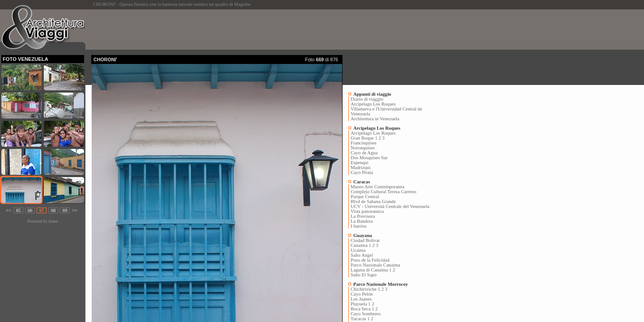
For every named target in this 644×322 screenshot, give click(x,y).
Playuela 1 (361, 304)
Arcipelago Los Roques (373, 104)
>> (75, 210)
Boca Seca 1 (362, 309)
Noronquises (363, 148)
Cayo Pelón (362, 294)
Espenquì (360, 163)
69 (65, 210)
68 (53, 210)
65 (19, 210)
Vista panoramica (367, 211)
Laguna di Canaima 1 (371, 270)
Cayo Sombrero (366, 314)
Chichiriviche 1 (365, 289)
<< (8, 210)
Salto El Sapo (364, 275)
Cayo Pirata (362, 172)
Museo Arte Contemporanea (377, 187)
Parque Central (365, 197)
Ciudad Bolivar (365, 240)
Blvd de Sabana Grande (373, 201)
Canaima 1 (361, 245)
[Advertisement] (254, 30)
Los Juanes (361, 299)
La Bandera (362, 221)
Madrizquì (360, 167)
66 (30, 210)
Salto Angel (362, 255)
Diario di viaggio (367, 99)
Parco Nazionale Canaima (375, 265)
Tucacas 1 (360, 319)
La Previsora (363, 216)
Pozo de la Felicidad (370, 260)
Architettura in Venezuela (375, 119)
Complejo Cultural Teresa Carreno (383, 192)
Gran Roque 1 (364, 138)
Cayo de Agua (364, 153)
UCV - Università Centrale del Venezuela (390, 206)
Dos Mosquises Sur (369, 158)
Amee (53, 221)
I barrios (359, 226)
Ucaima (358, 250)
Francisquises (364, 143)
